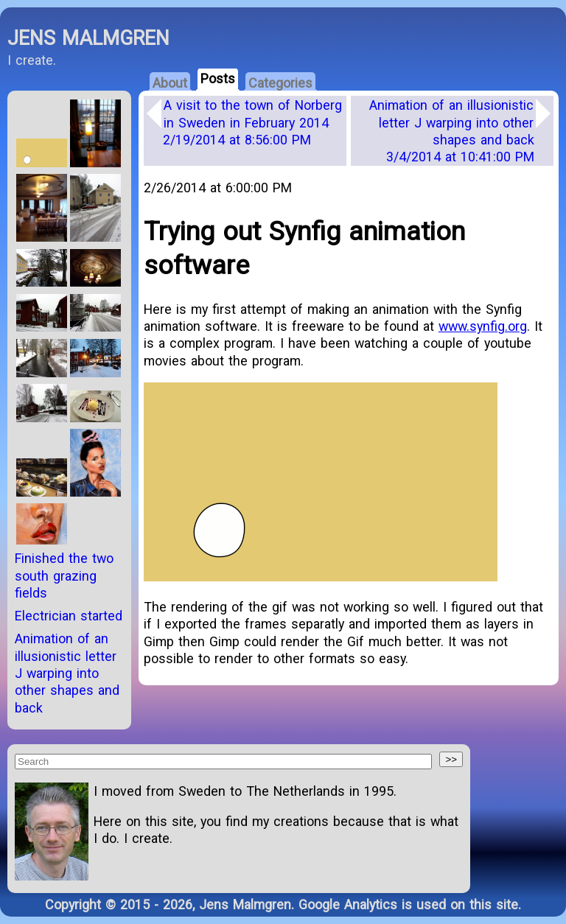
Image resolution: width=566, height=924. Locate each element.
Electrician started (69, 616)
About (170, 83)
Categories (280, 83)
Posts (218, 78)
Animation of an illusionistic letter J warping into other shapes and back (452, 131)
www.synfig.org (483, 326)
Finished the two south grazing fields (64, 575)
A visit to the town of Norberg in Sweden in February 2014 (252, 122)
